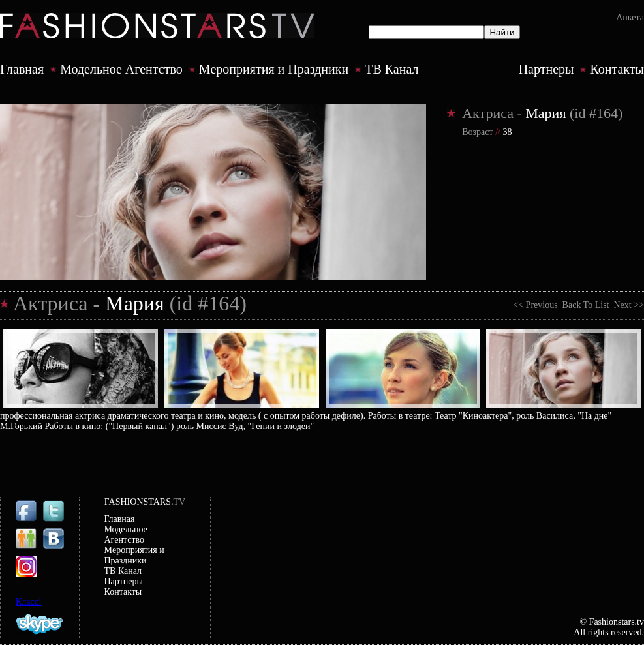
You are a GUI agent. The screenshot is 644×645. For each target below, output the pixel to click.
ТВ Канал (391, 69)
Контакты (617, 69)
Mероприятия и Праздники (274, 69)
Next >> (626, 305)
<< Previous (537, 305)
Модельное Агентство (121, 69)
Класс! (29, 602)
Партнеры (546, 69)
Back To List (586, 305)
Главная (22, 69)
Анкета (630, 17)
